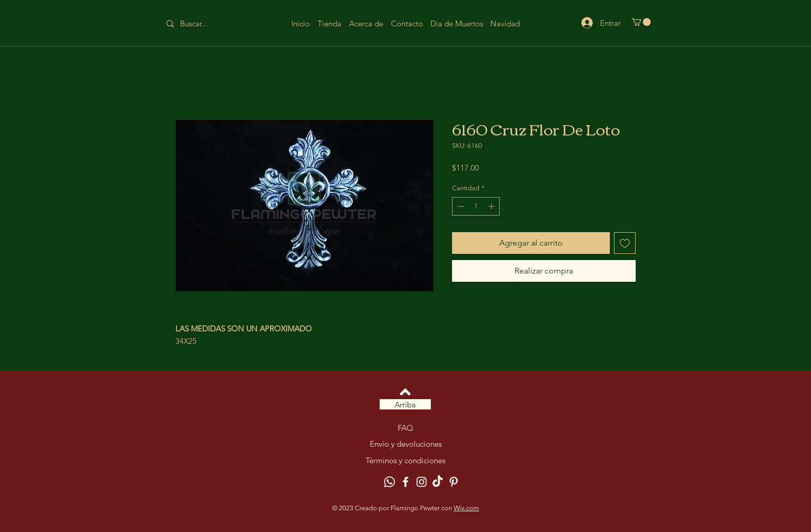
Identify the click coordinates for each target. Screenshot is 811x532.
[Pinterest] (454, 482)
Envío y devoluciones (406, 444)
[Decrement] (460, 206)
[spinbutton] (476, 206)
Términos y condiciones (405, 460)
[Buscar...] (202, 24)
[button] (641, 22)
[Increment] (492, 206)
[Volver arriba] (405, 392)
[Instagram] (422, 482)
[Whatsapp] (389, 482)
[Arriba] (405, 404)
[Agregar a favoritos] (625, 243)
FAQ (405, 428)
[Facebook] (405, 482)
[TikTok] (438, 482)
